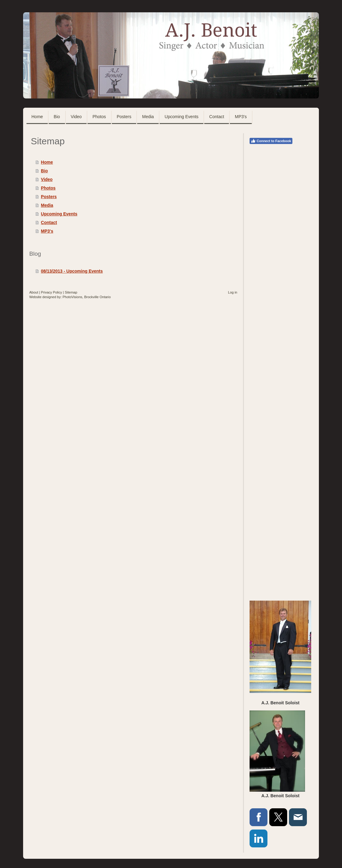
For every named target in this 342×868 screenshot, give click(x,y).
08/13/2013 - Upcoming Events (72, 271)
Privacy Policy (51, 292)
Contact (49, 222)
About (34, 292)
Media (47, 205)
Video (47, 179)
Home (47, 162)
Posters (49, 197)
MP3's (47, 231)
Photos (48, 188)
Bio (45, 171)
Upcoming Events (59, 214)
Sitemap (71, 292)
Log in (233, 292)
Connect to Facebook (271, 141)
